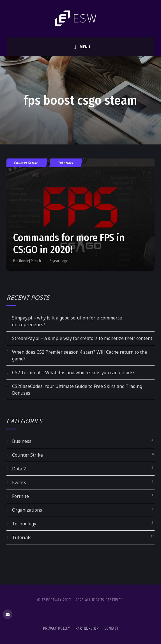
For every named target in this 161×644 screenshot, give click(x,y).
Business (22, 441)
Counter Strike (26, 163)
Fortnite (20, 496)
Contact (111, 628)
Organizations (27, 510)
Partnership (87, 628)
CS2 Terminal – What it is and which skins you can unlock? (73, 372)
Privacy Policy (56, 628)
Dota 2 (19, 469)
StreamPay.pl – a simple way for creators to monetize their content (82, 338)
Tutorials (66, 163)
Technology (24, 524)
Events (19, 482)
